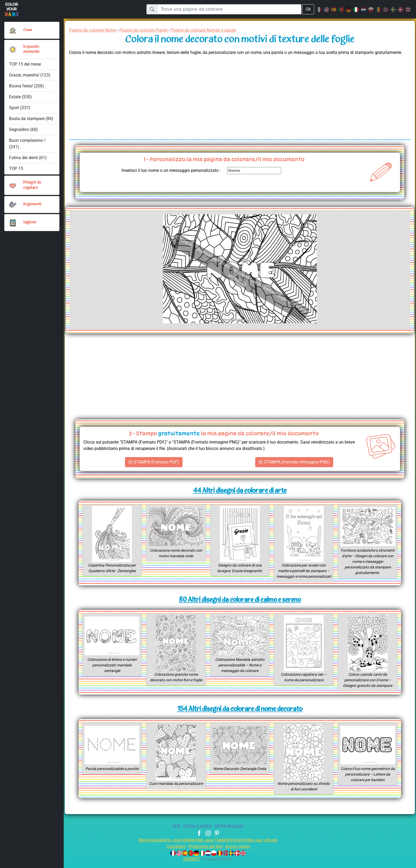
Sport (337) (20, 108)
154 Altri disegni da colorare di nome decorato (240, 715)
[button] (13, 49)
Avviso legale (240, 852)
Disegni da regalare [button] (33, 185)
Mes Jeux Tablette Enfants (221, 846)
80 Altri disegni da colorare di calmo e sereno (240, 606)
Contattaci (173, 852)
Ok (308, 9)
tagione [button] (30, 222)
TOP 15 (16, 169)
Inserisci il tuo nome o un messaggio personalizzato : (167, 170)
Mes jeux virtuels (265, 846)
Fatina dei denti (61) (28, 158)
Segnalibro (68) (23, 129)
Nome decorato (231, 831)
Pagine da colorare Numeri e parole (215, 30)
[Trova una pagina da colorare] (229, 9)
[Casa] (13, 30)
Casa (27, 30)
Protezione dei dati (205, 852)
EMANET (191, 865)
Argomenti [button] (32, 204)
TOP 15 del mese (25, 64)
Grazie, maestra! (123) (30, 75)
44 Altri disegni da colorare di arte (240, 491)
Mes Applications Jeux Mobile (164, 846)
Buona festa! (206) (27, 86)
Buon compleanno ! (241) (27, 144)
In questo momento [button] (32, 49)
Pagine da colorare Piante (150, 30)
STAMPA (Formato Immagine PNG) (294, 462)
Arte (174, 831)
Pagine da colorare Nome (94, 30)
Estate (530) (21, 97)
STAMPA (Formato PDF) (154, 462)
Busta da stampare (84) (31, 119)
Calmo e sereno (197, 831)
